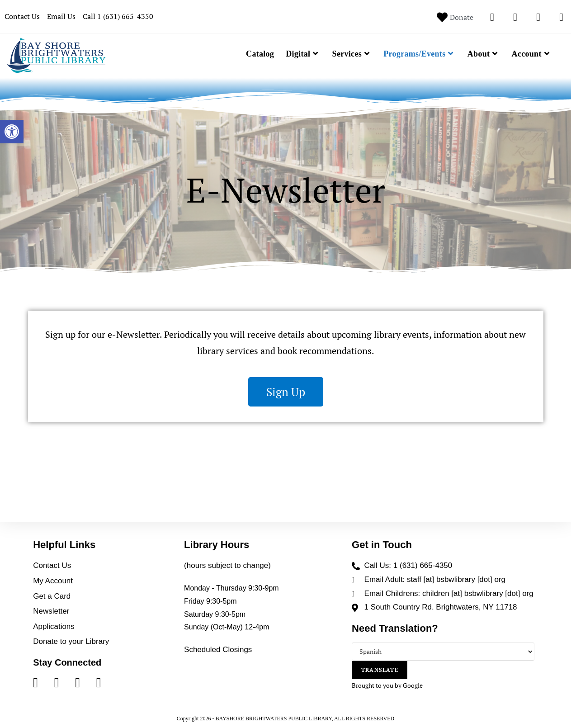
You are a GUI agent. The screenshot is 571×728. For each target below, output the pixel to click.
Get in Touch (382, 545)
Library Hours (217, 545)
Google (413, 685)
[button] (12, 132)
